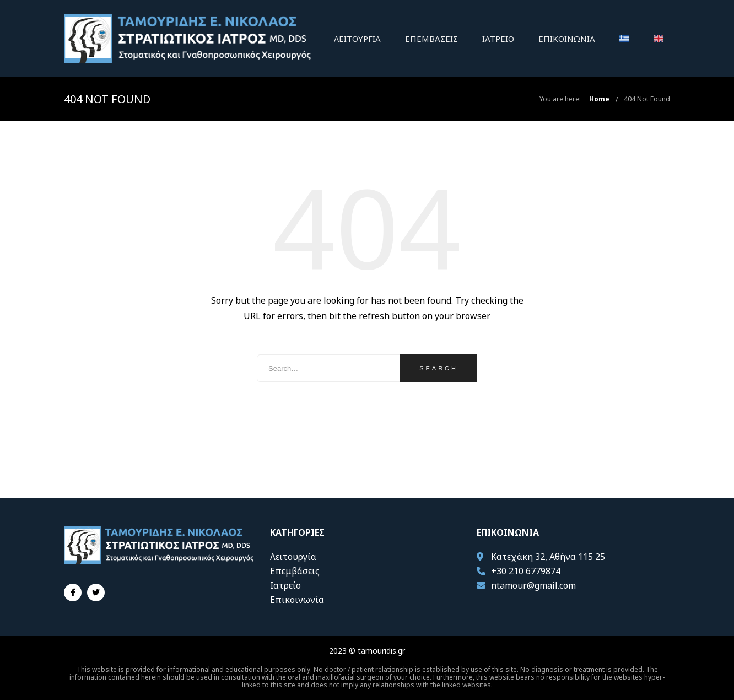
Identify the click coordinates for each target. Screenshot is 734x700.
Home (599, 99)
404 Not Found (647, 99)
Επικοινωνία (567, 39)
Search (439, 368)
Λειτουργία (357, 39)
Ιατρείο (498, 39)
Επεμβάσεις (431, 39)
